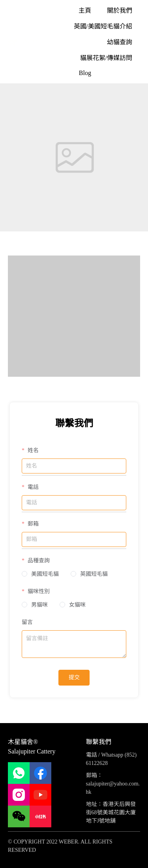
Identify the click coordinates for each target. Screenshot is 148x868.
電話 (32, 487)
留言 (27, 622)
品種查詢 (38, 561)
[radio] (40, 574)
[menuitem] (85, 10)
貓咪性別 (38, 591)
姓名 (32, 450)
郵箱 (32, 524)
